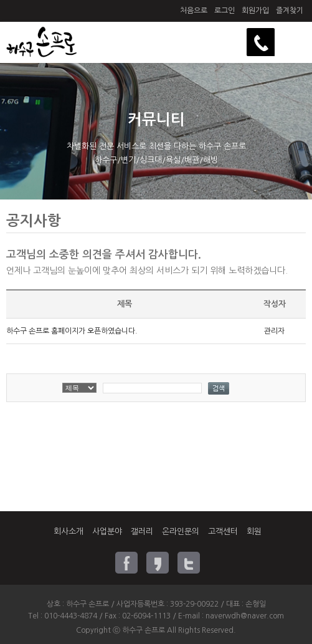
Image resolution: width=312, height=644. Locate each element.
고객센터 (223, 531)
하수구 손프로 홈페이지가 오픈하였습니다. (72, 331)
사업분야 (107, 531)
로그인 (225, 11)
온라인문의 (181, 531)
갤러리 (142, 531)
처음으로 (194, 11)
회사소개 (69, 531)
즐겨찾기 (290, 11)
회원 (254, 531)
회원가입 (255, 11)
